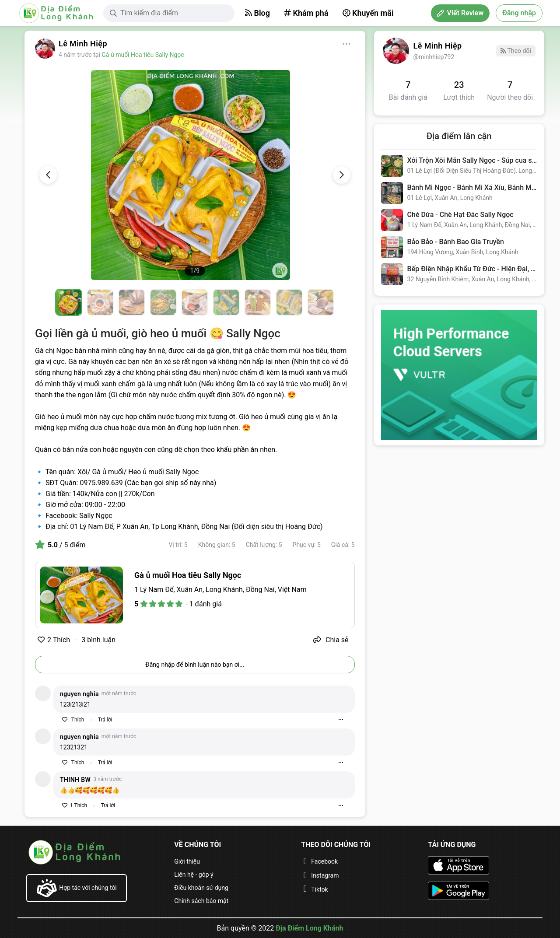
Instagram (325, 875)
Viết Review (460, 13)
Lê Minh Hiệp (83, 44)
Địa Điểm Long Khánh (309, 928)
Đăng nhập (519, 13)
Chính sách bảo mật (201, 901)
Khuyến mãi (368, 13)
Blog (257, 13)
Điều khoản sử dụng (201, 888)
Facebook (324, 861)
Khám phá (306, 13)
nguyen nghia (79, 694)
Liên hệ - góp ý (194, 875)
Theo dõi (516, 51)
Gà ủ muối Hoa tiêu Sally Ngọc (143, 55)
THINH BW (75, 780)
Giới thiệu (187, 861)
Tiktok (319, 889)
